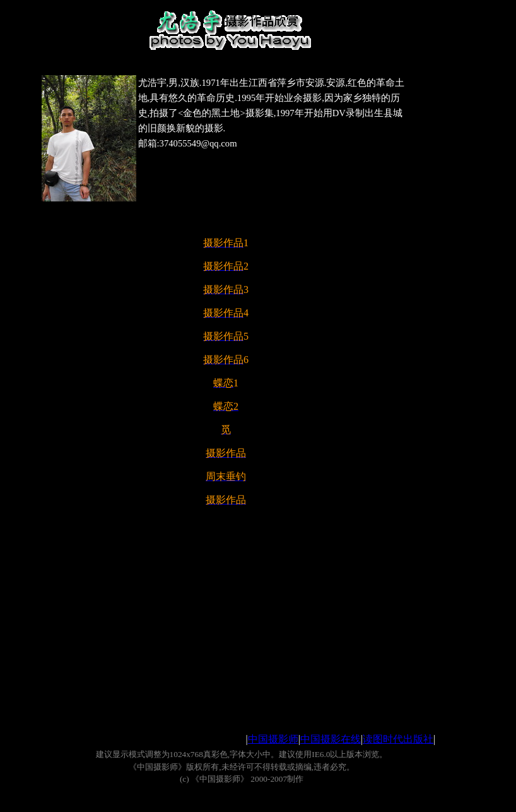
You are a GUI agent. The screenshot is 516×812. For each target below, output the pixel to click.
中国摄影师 (273, 739)
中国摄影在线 (331, 739)
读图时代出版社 (398, 739)
